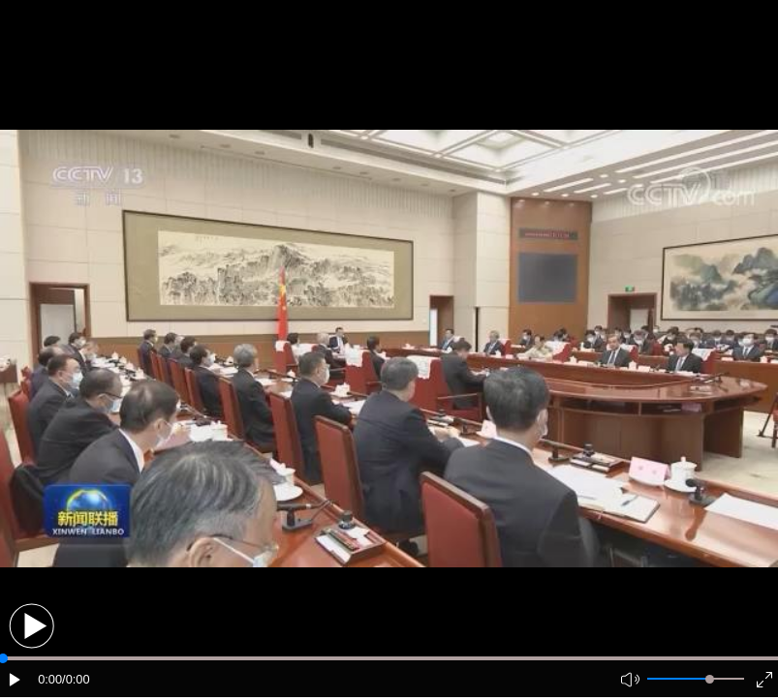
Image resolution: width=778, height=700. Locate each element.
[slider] (710, 679)
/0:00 (76, 679)
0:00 (50, 679)
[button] (31, 626)
